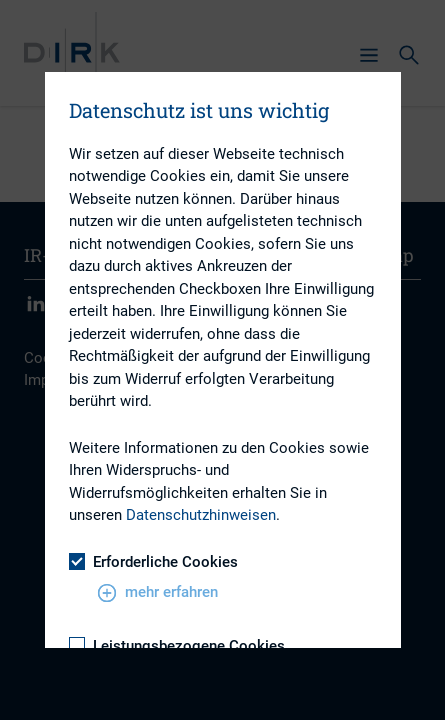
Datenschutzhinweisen (201, 515)
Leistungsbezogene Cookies (177, 646)
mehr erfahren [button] (157, 593)
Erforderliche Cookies (153, 562)
